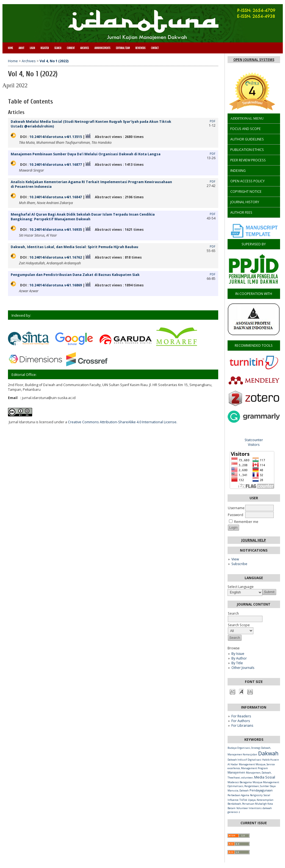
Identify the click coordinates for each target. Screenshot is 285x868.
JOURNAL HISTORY (245, 202)
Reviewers (140, 48)
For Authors (241, 721)
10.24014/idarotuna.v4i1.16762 (56, 257)
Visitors (254, 445)
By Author (239, 658)
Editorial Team (123, 48)
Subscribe (239, 564)
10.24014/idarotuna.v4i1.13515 (56, 137)
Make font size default (241, 691)
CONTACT (155, 48)
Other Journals (243, 668)
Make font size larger (250, 691)
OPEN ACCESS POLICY (247, 181)
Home (11, 48)
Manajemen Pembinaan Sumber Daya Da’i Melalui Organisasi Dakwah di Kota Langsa (86, 154)
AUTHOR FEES (241, 212)
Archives (85, 48)
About (21, 48)
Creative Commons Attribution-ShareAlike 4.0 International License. (123, 422)
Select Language (241, 587)
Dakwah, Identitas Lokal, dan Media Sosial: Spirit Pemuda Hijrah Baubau (74, 247)
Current (71, 48)
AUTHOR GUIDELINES (247, 139)
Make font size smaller (233, 691)
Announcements (103, 48)
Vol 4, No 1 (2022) (54, 61)
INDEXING (238, 171)
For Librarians (242, 725)
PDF (213, 121)
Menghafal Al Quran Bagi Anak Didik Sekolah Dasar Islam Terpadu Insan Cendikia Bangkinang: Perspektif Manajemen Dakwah (83, 217)
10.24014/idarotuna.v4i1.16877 (56, 165)
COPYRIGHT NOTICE (246, 192)
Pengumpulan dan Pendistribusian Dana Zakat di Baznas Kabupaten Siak (75, 275)
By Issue (238, 654)
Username (236, 508)
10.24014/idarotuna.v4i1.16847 (56, 197)
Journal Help (254, 540)
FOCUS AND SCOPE (246, 129)
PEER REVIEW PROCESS (248, 160)
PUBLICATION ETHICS (247, 150)
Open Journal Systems (254, 60)
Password (236, 515)
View (235, 559)
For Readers (241, 716)
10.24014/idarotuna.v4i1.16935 (56, 230)
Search (58, 48)
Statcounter (254, 440)
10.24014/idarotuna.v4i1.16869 (56, 285)
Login (32, 48)
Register (45, 48)
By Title (237, 663)
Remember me (246, 522)
